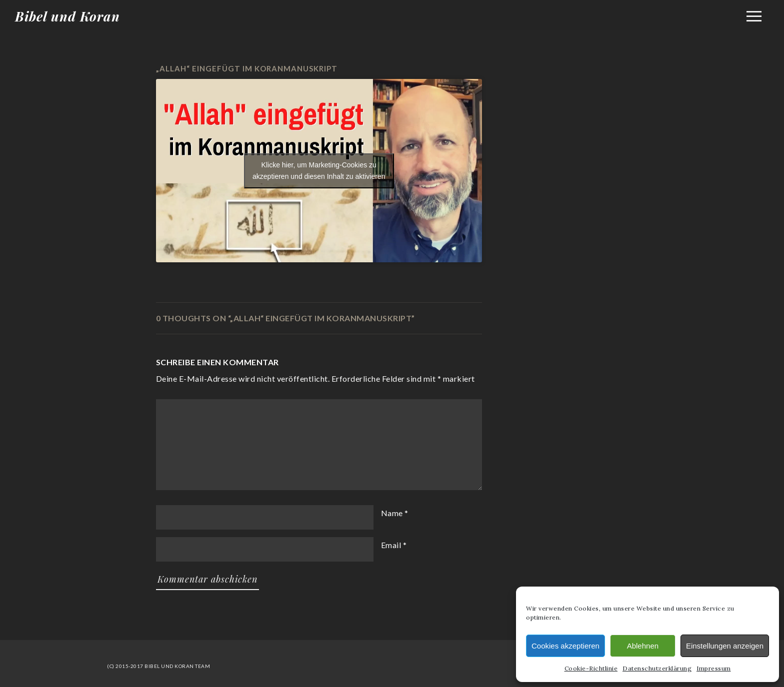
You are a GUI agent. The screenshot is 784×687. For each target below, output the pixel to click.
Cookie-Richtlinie (591, 668)
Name (392, 513)
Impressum (714, 668)
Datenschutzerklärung (657, 668)
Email (391, 545)
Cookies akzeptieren (565, 646)
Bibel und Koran (67, 16)
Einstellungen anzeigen (725, 646)
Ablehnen (643, 646)
